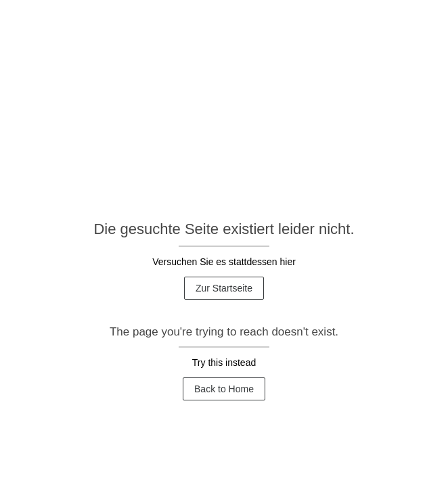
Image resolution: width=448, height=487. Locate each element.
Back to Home (224, 389)
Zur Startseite (224, 288)
